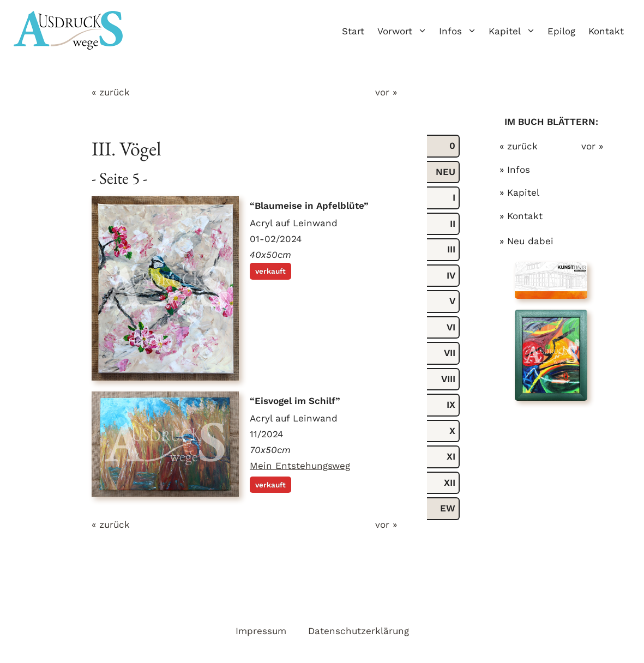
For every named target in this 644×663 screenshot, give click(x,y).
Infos (461, 31)
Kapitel (515, 31)
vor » (386, 92)
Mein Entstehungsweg (300, 466)
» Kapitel (519, 192)
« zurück (111, 92)
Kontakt (606, 31)
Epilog (561, 31)
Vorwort (405, 31)
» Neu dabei (526, 241)
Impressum (261, 631)
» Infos (515, 170)
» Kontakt (521, 216)
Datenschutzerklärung (359, 631)
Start (353, 31)
